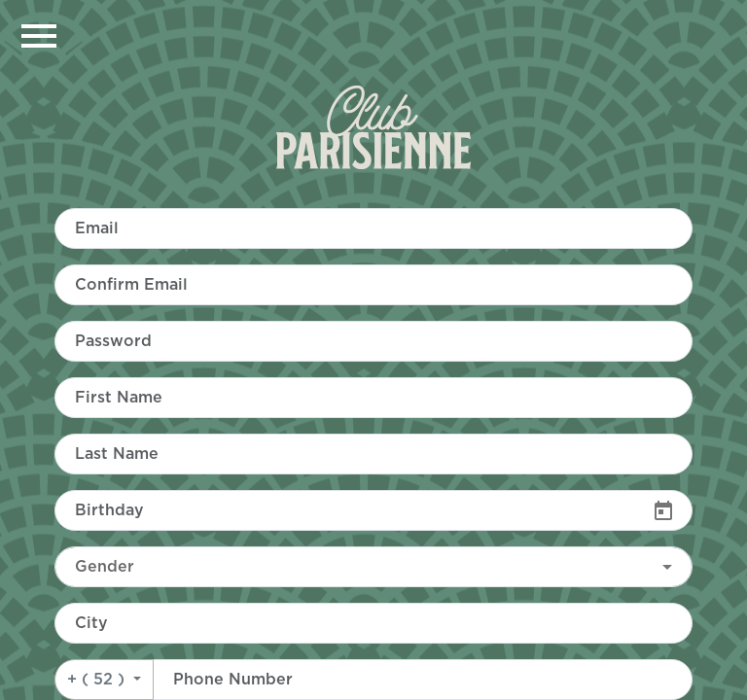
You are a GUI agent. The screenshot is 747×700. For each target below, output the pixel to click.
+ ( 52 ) (98, 680)
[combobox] (373, 567)
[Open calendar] (663, 510)
